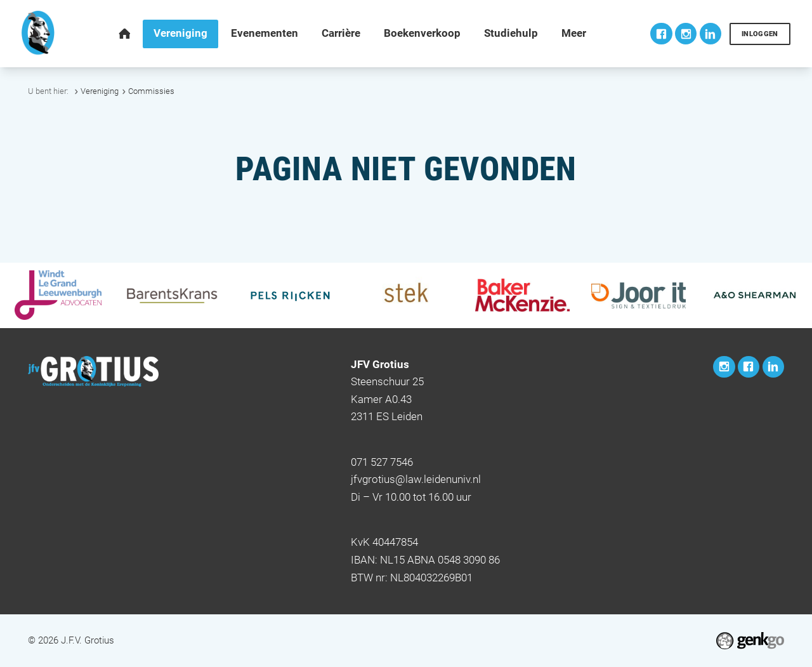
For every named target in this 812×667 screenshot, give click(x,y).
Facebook (661, 34)
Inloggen (760, 34)
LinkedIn (710, 34)
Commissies (151, 91)
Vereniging (100, 91)
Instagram (686, 34)
